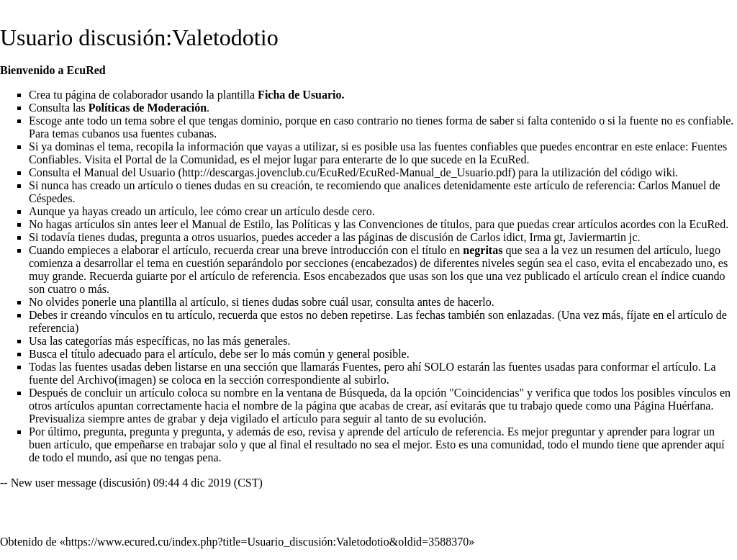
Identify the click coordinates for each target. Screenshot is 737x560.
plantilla (158, 302)
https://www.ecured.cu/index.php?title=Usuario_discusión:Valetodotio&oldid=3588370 (267, 542)
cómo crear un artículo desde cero (294, 211)
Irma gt (546, 237)
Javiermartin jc (603, 237)
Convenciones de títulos (414, 224)
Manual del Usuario (129, 172)
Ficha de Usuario (299, 95)
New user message (54, 483)
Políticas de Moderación (148, 108)
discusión (125, 483)
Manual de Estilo (231, 224)
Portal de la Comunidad (180, 159)
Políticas (311, 224)
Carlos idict (497, 237)
